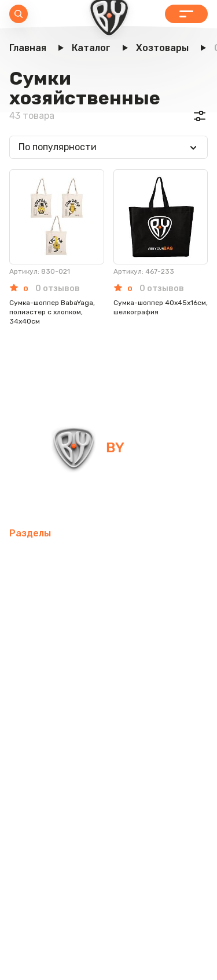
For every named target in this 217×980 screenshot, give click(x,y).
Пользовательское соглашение (108, 961)
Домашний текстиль (56, 669)
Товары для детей (51, 697)
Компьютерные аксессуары (71, 614)
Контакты (133, 809)
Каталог (186, 14)
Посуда (131, 669)
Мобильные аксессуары (62, 558)
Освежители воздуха (58, 642)
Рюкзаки (143, 725)
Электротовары (153, 642)
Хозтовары (128, 697)
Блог (177, 809)
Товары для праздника (61, 725)
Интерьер (129, 586)
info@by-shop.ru (51, 499)
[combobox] (108, 147)
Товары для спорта (52, 586)
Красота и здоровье (54, 809)
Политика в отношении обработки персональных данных (109, 938)
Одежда (28, 753)
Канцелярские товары (59, 781)
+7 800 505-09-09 (151, 499)
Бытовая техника (97, 753)
